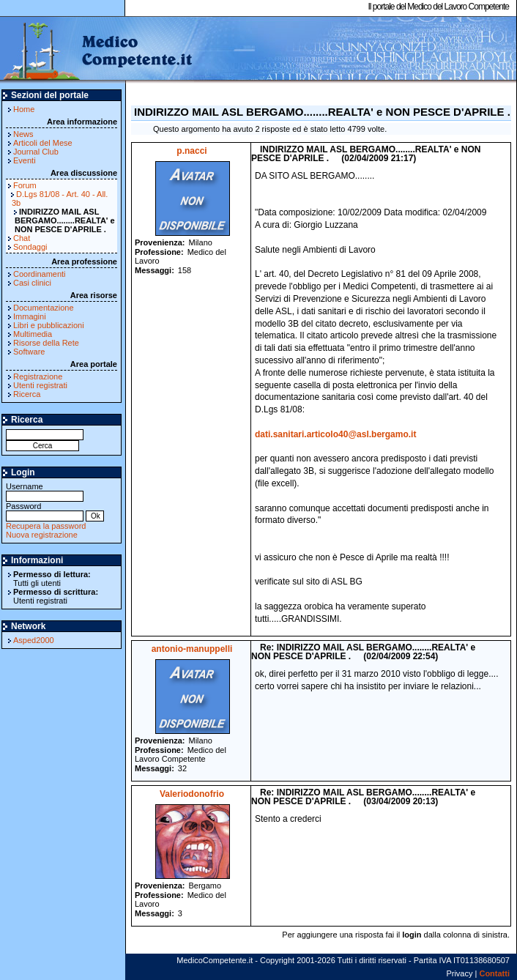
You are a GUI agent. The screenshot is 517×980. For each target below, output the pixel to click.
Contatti (494, 973)
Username (45, 491)
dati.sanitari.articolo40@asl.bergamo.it (335, 434)
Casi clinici (32, 283)
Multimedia (33, 334)
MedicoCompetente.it (97, 50)
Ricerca (27, 394)
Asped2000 (34, 640)
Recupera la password (46, 526)
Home (24, 109)
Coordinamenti (40, 274)
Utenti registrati (40, 385)
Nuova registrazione (42, 535)
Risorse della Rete (46, 343)
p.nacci (191, 151)
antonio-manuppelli (192, 649)
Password (45, 511)
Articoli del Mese (43, 143)
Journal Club (36, 152)
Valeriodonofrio (192, 794)
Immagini (30, 316)
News (23, 134)
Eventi (25, 160)
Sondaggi (30, 247)
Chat (22, 238)
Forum (25, 185)
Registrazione (38, 376)
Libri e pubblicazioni (49, 325)
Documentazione (44, 308)
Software (29, 352)
